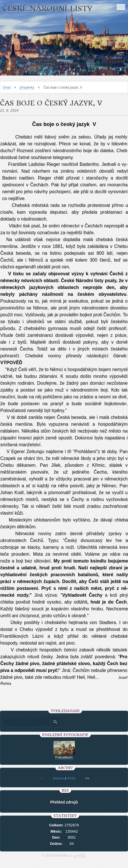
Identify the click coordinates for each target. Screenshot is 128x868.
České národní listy (48, 9)
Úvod (7, 87)
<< (41, 778)
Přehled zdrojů (64, 802)
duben (58, 778)
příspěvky (27, 87)
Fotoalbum (64, 757)
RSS (82, 855)
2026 (71, 778)
